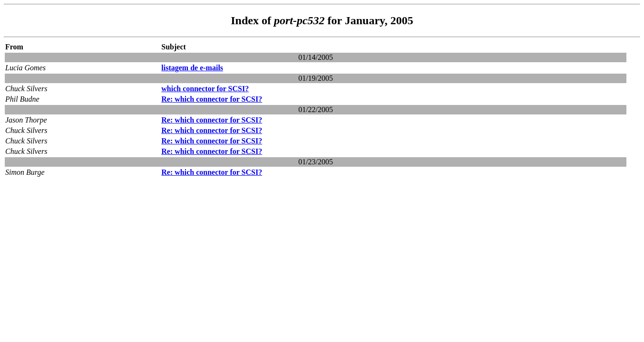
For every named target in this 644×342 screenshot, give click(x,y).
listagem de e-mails (192, 68)
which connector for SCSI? (205, 89)
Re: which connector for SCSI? (212, 99)
